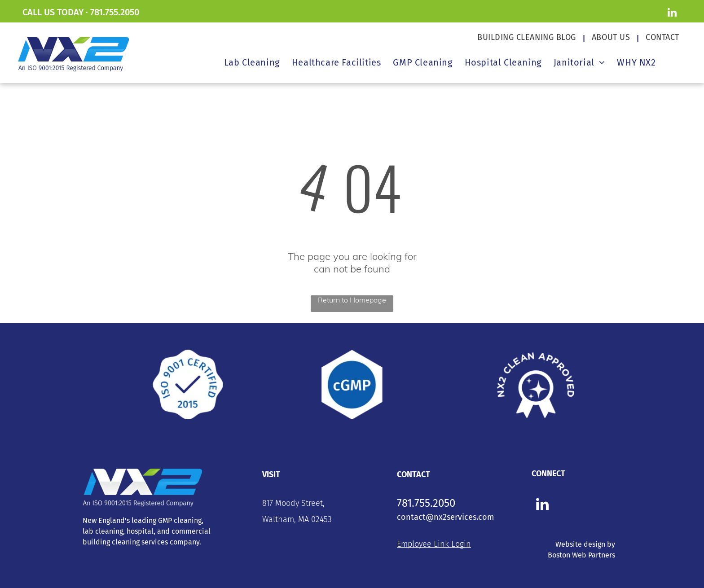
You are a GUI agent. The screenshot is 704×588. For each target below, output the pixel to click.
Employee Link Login (434, 544)
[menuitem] (528, 37)
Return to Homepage (352, 300)
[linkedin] (672, 13)
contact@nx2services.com (445, 517)
